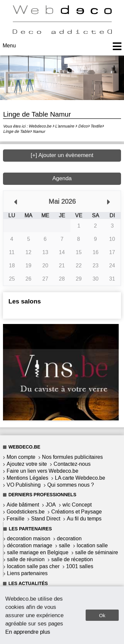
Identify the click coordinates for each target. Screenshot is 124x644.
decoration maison (29, 538)
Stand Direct (46, 519)
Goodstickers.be (26, 512)
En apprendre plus (28, 632)
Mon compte (21, 457)
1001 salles (80, 566)
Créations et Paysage (77, 512)
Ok (102, 615)
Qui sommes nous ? (71, 485)
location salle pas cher (33, 566)
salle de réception (72, 559)
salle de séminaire (97, 552)
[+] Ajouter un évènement (62, 155)
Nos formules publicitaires (72, 457)
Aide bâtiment (23, 505)
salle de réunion (26, 559)
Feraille (16, 519)
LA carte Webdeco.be (80, 478)
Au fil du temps (84, 519)
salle (64, 545)
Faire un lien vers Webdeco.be (42, 471)
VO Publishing (24, 485)
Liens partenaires (27, 573)
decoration (69, 538)
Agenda (62, 178)
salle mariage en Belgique (38, 552)
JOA (51, 505)
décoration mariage (30, 545)
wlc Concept (77, 505)
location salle (92, 545)
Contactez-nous (72, 464)
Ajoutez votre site (27, 464)
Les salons (24, 301)
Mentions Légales (27, 478)
